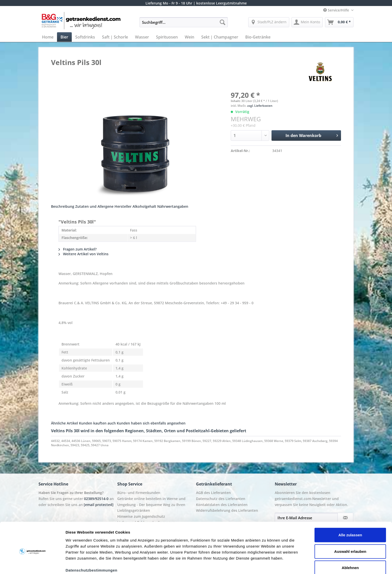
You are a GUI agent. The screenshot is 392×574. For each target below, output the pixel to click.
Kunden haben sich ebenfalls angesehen (151, 423)
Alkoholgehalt (144, 206)
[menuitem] (184, 25)
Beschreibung (63, 206)
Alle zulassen (350, 513)
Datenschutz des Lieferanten (221, 499)
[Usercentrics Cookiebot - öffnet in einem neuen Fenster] (32, 564)
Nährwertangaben (173, 206)
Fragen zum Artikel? (77, 249)
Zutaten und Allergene (94, 206)
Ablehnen (350, 546)
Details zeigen (266, 564)
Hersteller (123, 206)
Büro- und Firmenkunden (139, 493)
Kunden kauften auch (97, 423)
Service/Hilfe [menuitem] (337, 10)
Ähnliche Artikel (64, 423)
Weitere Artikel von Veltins (83, 254)
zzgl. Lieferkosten (260, 106)
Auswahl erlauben (350, 529)
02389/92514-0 (96, 499)
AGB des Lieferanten (213, 493)
